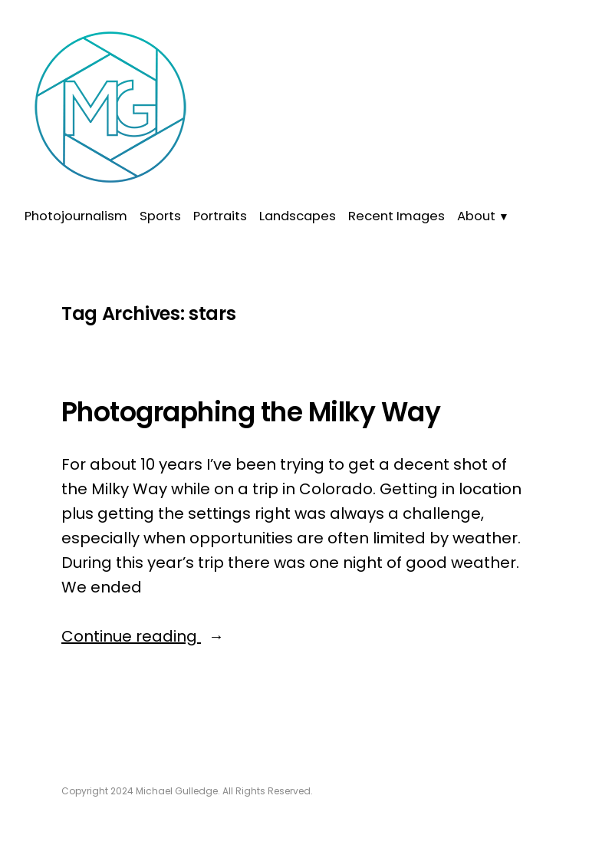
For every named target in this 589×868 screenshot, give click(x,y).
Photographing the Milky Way (251, 412)
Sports (160, 216)
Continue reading (192, 636)
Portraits (220, 216)
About (476, 216)
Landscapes (298, 216)
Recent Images (397, 216)
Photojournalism (76, 216)
